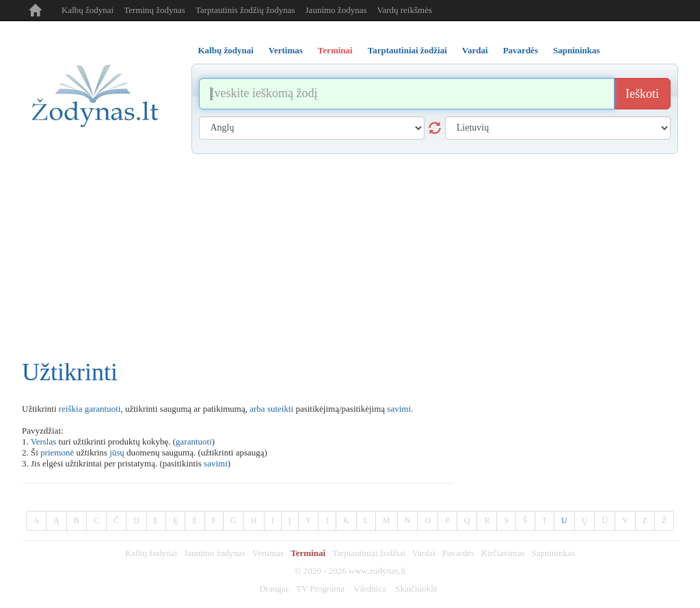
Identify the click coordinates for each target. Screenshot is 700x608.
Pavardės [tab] (521, 50)
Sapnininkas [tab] (577, 50)
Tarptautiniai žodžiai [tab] (407, 50)
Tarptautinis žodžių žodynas (245, 10)
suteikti (280, 409)
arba (257, 409)
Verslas (44, 441)
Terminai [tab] (335, 50)
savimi (399, 409)
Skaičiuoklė (416, 589)
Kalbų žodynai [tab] (226, 50)
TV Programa (320, 589)
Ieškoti (642, 94)
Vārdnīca (370, 589)
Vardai (424, 553)
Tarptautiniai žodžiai (369, 553)
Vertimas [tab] (286, 50)
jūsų (117, 452)
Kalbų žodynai (87, 10)
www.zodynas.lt (377, 571)
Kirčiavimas (503, 553)
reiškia (71, 409)
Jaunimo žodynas (336, 10)
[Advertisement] (350, 256)
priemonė (57, 452)
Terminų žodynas (154, 10)
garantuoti (103, 409)
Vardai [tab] (475, 50)
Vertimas (268, 553)
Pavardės (458, 553)
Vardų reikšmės (404, 10)
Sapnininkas (553, 553)
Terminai (308, 553)
